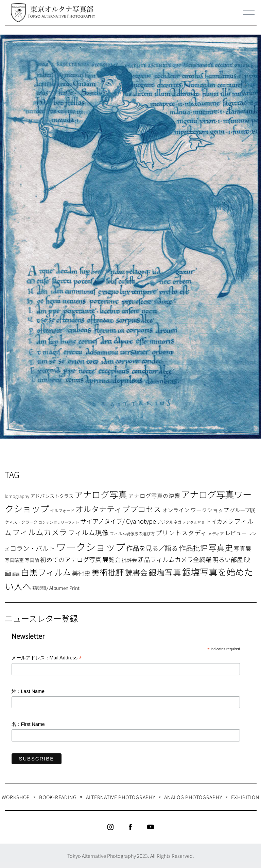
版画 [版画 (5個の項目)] (16, 574)
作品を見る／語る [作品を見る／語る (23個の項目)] (152, 548)
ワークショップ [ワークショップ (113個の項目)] (91, 546)
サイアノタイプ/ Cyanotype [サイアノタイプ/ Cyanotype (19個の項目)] (118, 521)
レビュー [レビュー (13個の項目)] (236, 533)
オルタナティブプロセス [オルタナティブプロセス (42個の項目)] (118, 509)
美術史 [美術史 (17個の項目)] (81, 573)
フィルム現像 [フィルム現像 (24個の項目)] (88, 532)
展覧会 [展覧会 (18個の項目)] (111, 559)
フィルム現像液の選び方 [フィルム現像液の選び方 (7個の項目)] (132, 534)
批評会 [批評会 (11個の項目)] (129, 560)
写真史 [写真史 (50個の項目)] (221, 547)
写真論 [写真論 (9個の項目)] (32, 560)
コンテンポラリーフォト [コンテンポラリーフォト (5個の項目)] (59, 522)
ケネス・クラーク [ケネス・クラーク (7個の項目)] (21, 522)
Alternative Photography (121, 797)
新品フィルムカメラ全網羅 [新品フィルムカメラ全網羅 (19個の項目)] (175, 559)
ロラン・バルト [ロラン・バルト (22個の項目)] (32, 548)
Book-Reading (58, 797)
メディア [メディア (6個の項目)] (216, 533)
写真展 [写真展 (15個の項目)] (242, 548)
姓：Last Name (28, 691)
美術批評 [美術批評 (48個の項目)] (108, 572)
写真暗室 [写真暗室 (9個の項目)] (14, 560)
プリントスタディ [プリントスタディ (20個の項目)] (181, 532)
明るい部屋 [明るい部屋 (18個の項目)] (228, 559)
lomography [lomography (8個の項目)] (17, 496)
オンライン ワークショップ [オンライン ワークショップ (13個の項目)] (195, 510)
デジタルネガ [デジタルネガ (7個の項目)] (169, 522)
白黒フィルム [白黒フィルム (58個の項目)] (46, 572)
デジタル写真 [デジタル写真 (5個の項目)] (194, 522)
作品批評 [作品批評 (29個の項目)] (193, 548)
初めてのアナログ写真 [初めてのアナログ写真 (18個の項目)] (71, 559)
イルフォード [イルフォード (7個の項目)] (62, 510)
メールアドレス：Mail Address (47, 658)
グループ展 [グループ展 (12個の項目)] (242, 510)
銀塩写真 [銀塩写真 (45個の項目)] (165, 572)
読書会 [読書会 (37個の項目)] (136, 572)
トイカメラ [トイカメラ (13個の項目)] (220, 521)
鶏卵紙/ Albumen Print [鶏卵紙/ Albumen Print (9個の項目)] (56, 588)
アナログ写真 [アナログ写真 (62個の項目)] (101, 494)
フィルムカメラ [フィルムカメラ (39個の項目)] (40, 532)
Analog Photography (193, 797)
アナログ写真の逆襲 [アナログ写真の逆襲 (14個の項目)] (154, 496)
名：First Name (28, 724)
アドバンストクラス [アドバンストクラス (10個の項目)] (52, 496)
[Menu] (249, 13)
